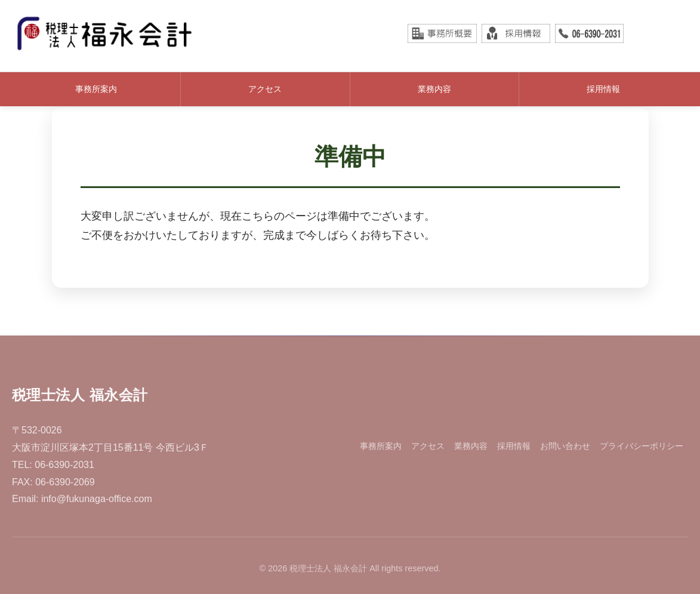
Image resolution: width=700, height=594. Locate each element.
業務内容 (434, 89)
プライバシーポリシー (642, 446)
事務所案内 (96, 89)
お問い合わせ (565, 446)
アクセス (265, 89)
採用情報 (603, 89)
